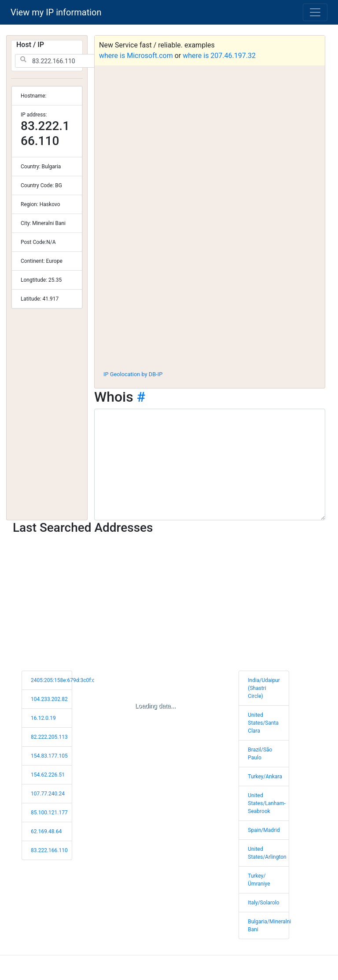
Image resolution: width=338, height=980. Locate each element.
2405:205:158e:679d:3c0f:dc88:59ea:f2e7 (80, 680)
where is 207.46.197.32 (219, 56)
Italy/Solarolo (263, 903)
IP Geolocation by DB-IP (133, 374)
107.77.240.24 (48, 794)
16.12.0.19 (43, 718)
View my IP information (56, 12)
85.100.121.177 (49, 813)
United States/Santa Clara (263, 723)
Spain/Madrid (264, 830)
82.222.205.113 (49, 737)
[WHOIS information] (210, 465)
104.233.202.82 (49, 699)
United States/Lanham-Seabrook (267, 803)
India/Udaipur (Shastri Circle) (264, 688)
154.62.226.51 (48, 775)
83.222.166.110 (49, 850)
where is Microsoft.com (136, 56)
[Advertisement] (210, 298)
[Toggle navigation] (315, 12)
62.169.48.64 (46, 831)
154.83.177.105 (49, 756)
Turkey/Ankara (265, 777)
